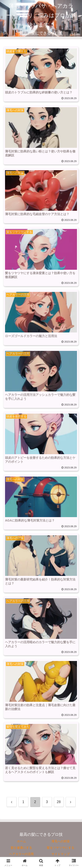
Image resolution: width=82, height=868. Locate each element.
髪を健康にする (21, 848)
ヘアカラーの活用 (21, 854)
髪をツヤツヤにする (61, 848)
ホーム (21, 841)
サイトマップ (61, 854)
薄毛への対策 (61, 841)
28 (59, 802)
